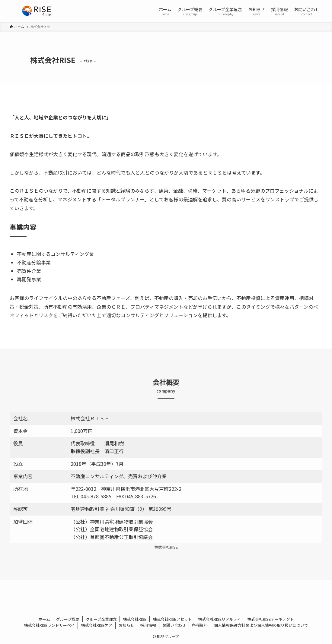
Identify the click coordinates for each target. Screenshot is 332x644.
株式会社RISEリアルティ (219, 619)
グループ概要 (68, 619)
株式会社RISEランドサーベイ (49, 625)
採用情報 (148, 625)
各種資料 (200, 625)
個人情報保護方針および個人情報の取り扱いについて (261, 625)
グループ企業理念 (101, 619)
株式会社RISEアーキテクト (271, 619)
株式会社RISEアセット (172, 619)
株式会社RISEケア (97, 625)
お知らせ (126, 625)
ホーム (44, 619)
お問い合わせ (174, 625)
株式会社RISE (135, 619)
